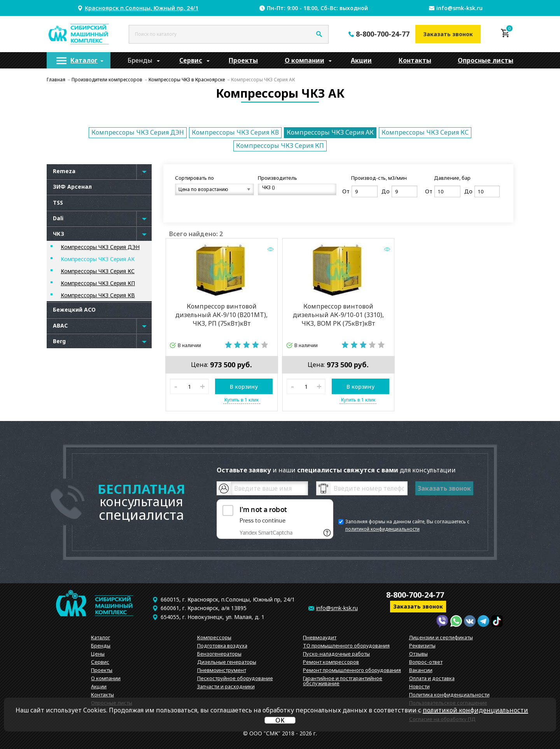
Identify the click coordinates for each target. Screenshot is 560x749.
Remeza (64, 171)
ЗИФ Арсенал (72, 187)
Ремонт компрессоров (331, 662)
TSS (58, 203)
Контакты (415, 60)
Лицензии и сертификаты (441, 637)
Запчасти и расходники (226, 686)
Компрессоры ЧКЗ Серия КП (280, 146)
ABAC (60, 325)
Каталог (84, 60)
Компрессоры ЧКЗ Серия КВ (235, 132)
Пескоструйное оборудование (235, 678)
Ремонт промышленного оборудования (352, 670)
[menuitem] (79, 60)
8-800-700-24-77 (383, 34)
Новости (419, 686)
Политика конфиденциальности (449, 695)
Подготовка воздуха (222, 646)
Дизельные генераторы (227, 662)
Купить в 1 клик (241, 400)
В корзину (244, 387)
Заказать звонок (448, 34)
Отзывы (418, 654)
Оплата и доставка (432, 678)
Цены (98, 654)
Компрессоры (214, 637)
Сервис (191, 60)
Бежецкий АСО (74, 310)
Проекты (243, 60)
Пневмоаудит (320, 637)
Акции (361, 60)
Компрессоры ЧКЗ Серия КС (425, 132)
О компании (304, 60)
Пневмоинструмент (222, 670)
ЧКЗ (59, 234)
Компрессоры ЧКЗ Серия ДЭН (138, 132)
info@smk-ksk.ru (459, 8)
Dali (58, 218)
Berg (59, 341)
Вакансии (421, 670)
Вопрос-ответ (426, 662)
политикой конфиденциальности (382, 529)
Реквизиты (422, 646)
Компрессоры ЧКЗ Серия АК (330, 132)
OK (280, 720)
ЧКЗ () (294, 188)
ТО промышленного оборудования (346, 646)
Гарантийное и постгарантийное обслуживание (343, 681)
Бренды (140, 60)
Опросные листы (486, 60)
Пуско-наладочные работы (336, 654)
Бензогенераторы (219, 654)
